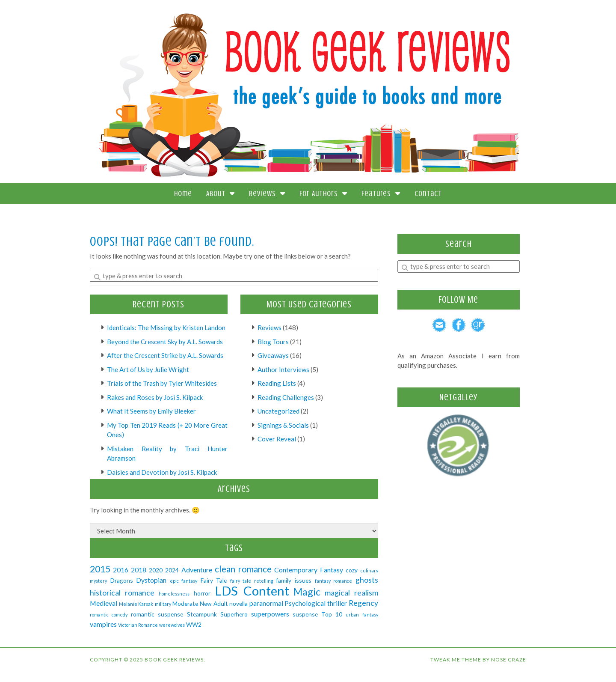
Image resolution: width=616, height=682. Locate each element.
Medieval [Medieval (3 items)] (104, 603)
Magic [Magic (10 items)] (307, 592)
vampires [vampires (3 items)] (103, 624)
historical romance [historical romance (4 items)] (122, 593)
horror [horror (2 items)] (202, 593)
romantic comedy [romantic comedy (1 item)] (109, 615)
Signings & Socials (283, 425)
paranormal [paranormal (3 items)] (266, 603)
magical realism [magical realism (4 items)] (351, 593)
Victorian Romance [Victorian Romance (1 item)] (138, 625)
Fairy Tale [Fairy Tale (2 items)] (214, 580)
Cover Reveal (277, 439)
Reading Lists (277, 383)
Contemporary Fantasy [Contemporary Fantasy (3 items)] (309, 570)
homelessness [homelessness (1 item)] (174, 594)
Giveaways (273, 355)
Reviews (267, 194)
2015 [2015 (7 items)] (100, 569)
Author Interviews (283, 369)
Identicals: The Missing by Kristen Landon (166, 328)
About (221, 194)
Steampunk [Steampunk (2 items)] (202, 614)
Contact (428, 194)
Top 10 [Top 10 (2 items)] (332, 614)
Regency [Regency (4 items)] (363, 603)
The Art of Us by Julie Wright (148, 369)
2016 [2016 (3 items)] (121, 570)
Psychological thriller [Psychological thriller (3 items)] (316, 603)
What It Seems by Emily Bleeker (151, 411)
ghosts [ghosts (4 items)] (367, 580)
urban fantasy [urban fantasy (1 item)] (362, 615)
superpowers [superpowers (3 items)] (270, 614)
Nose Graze (509, 660)
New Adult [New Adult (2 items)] (214, 603)
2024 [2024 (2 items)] (172, 570)
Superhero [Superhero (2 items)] (234, 614)
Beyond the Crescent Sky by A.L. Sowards (165, 342)
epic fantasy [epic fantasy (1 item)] (184, 581)
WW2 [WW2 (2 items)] (194, 624)
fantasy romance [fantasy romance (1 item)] (334, 581)
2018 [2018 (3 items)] (139, 570)
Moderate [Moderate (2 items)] (185, 603)
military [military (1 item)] (163, 604)
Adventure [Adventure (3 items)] (197, 570)
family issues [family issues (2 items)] (294, 580)
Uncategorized (278, 411)
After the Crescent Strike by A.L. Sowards (165, 355)
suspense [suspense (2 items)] (305, 614)
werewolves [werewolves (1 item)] (172, 625)
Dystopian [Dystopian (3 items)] (151, 580)
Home (183, 194)
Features (381, 194)
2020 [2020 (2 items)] (156, 570)
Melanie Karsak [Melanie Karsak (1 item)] (136, 604)
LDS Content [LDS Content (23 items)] (252, 591)
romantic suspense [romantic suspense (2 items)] (157, 614)
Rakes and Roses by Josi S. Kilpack (155, 397)
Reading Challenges (286, 397)
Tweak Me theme (456, 660)
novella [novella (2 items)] (238, 603)
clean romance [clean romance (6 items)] (243, 569)
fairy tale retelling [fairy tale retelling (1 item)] (252, 581)
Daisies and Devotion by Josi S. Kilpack (162, 472)
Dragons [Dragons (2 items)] (122, 580)
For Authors (323, 194)
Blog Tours (273, 342)
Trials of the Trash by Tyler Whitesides (162, 383)
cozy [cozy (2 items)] (352, 570)
